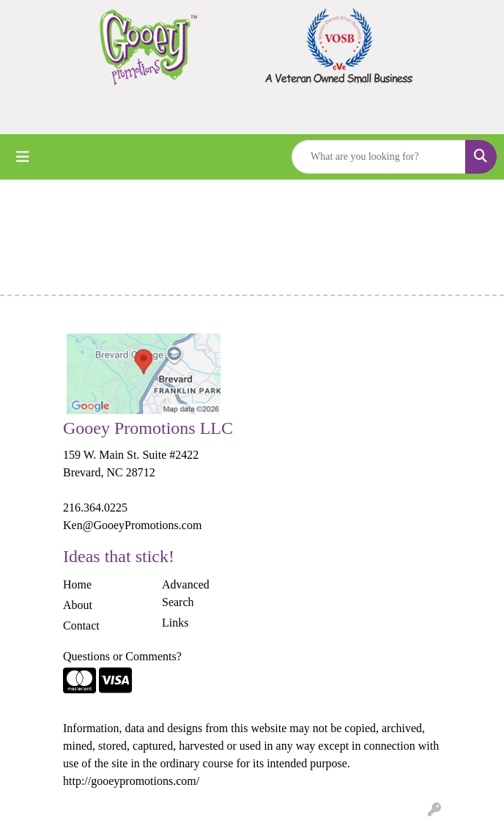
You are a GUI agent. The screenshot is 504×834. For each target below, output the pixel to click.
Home (77, 584)
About (78, 605)
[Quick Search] (379, 157)
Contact (81, 625)
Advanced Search (186, 593)
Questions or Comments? (122, 656)
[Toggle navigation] (23, 157)
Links (175, 623)
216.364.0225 (95, 508)
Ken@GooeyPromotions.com (132, 525)
